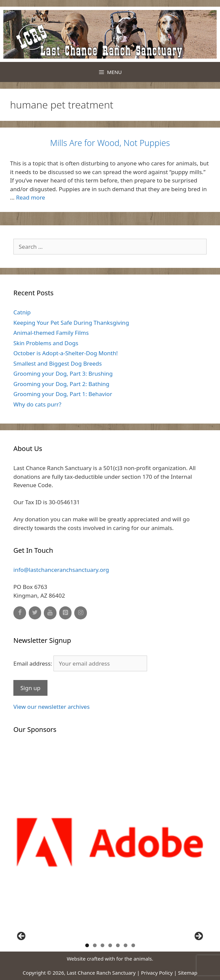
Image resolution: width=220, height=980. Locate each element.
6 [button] (126, 945)
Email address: (80, 663)
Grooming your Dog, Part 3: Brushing (63, 373)
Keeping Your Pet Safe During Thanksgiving (71, 323)
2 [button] (95, 945)
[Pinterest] (66, 613)
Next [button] (198, 936)
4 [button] (110, 945)
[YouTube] (50, 613)
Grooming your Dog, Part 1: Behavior (63, 394)
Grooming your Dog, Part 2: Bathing (61, 384)
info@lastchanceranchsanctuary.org (61, 570)
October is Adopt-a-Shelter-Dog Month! (66, 353)
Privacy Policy (157, 973)
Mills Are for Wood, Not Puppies (110, 143)
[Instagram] (81, 613)
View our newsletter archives (51, 707)
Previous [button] (22, 936)
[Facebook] (20, 613)
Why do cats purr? (37, 404)
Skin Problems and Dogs (46, 343)
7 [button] (133, 945)
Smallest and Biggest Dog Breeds (58, 363)
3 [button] (102, 945)
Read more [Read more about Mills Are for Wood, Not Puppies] (31, 197)
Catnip (22, 312)
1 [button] (87, 945)
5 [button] (118, 945)
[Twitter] (35, 613)
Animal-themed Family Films (51, 333)
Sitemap (188, 973)
